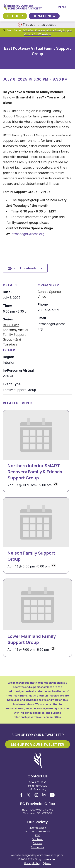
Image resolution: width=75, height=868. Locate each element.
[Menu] (65, 7)
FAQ (38, 835)
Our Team (38, 839)
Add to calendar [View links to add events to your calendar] (26, 268)
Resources (37, 847)
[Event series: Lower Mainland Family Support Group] (53, 649)
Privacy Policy (32, 863)
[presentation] (36, 435)
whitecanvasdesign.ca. (50, 855)
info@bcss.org (38, 789)
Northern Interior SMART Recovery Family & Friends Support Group (35, 472)
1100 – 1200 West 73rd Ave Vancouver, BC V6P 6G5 (37, 811)
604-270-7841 (38, 782)
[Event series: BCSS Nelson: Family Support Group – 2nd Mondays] (54, 565)
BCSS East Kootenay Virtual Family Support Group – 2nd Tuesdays (15, 335)
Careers (38, 843)
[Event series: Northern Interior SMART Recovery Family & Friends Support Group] (56, 484)
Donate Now (44, 16)
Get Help (15, 16)
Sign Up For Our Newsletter (37, 744)
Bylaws (47, 863)
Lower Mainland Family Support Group (32, 639)
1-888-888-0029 (38, 786)
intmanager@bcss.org (27, 234)
